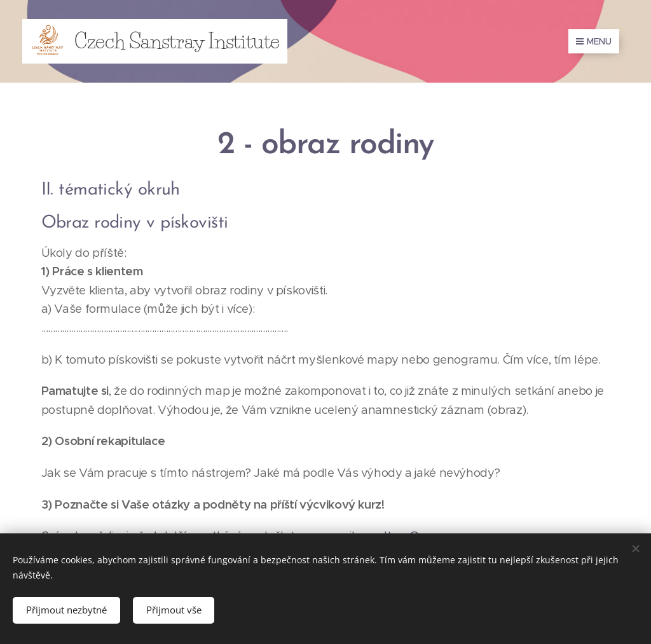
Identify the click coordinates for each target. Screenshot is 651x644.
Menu (594, 41)
